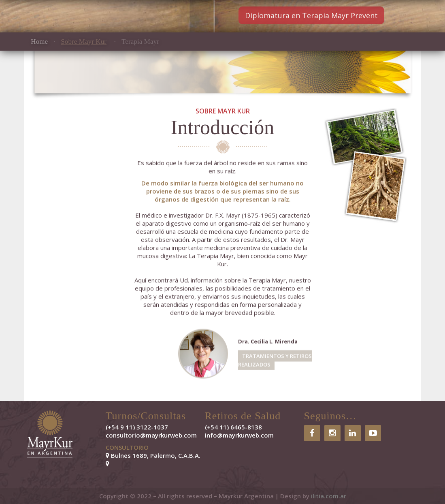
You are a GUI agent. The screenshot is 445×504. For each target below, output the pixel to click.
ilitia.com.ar (329, 496)
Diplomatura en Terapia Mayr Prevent (311, 15)
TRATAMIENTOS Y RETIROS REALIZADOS (275, 360)
